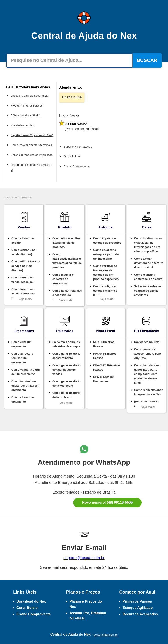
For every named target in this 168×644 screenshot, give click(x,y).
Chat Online (72, 97)
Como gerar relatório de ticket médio (66, 383)
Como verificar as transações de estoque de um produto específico (106, 272)
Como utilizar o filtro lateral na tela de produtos (66, 243)
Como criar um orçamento (21, 344)
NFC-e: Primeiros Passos (27, 106)
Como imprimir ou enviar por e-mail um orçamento (25, 386)
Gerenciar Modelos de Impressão (31, 155)
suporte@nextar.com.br (84, 558)
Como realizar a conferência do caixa (148, 277)
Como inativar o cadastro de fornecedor (63, 279)
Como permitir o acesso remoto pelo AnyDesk (147, 354)
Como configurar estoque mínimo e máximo (105, 291)
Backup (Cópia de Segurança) (30, 96)
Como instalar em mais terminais (31, 145)
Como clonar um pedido (23, 240)
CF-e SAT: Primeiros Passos (107, 367)
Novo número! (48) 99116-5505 (107, 502)
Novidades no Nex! (23, 125)
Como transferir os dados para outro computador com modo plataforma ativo (147, 374)
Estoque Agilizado (138, 608)
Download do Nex (31, 601)
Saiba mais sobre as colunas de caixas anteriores (148, 291)
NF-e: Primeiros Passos (104, 344)
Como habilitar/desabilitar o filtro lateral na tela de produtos (67, 261)
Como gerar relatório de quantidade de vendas (66, 370)
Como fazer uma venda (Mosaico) (23, 280)
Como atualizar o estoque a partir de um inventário (106, 254)
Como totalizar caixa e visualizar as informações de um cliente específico (148, 245)
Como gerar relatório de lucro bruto (66, 395)
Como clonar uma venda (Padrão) (23, 252)
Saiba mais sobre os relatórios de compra (66, 344)
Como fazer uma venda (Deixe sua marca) (23, 293)
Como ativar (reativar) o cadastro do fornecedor (67, 295)
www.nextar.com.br (106, 635)
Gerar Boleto (72, 156)
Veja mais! (26, 299)
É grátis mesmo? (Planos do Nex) (32, 135)
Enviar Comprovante (77, 166)
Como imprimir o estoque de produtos (107, 240)
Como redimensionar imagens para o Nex (148, 392)
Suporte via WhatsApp (78, 147)
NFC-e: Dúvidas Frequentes (104, 379)
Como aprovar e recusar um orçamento (22, 358)
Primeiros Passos (137, 601)
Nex (87, 634)
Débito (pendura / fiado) (25, 115)
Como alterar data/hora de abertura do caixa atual (149, 263)
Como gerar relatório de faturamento (66, 356)
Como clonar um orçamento (23, 399)
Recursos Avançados (140, 614)
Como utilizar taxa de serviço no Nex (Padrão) (26, 266)
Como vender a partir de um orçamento (26, 372)
